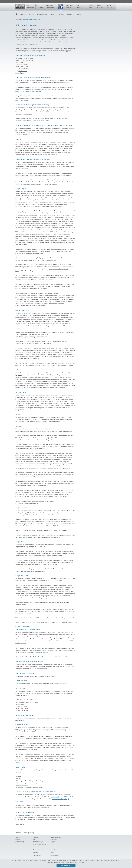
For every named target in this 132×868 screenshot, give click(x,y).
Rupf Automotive (81, 7)
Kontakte (69, 14)
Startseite (17, 14)
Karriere (52, 14)
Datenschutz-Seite (79, 863)
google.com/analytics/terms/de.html (28, 295)
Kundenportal (36, 854)
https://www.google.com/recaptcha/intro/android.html (62, 622)
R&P (61, 7)
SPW (51, 7)
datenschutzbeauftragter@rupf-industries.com (28, 91)
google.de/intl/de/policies (51, 295)
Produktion (53, 841)
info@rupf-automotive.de (36, 365)
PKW (34, 840)
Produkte (31, 14)
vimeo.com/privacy (54, 422)
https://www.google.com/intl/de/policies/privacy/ (32, 622)
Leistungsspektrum (42, 14)
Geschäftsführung (20, 841)
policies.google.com (50, 260)
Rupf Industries (20, 7)
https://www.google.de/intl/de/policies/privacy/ (33, 571)
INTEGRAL (91, 7)
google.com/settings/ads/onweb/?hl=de (27, 306)
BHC (31, 7)
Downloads (61, 14)
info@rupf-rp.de (23, 71)
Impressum (78, 14)
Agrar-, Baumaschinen (38, 843)
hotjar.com (19, 375)
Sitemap (32, 833)
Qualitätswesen (54, 843)
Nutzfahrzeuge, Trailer (38, 841)
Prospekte (35, 852)
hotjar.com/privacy (60, 388)
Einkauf (52, 854)
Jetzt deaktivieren (43, 289)
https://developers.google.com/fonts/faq (61, 535)
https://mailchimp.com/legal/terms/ (28, 503)
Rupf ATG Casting (71, 7)
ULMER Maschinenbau (111, 7)
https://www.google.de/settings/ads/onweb (30, 337)
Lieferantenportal (37, 856)
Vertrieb (52, 852)
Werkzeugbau (54, 840)
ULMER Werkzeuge (101, 7)
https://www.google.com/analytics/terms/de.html (29, 260)
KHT (41, 7)
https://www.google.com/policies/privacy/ (48, 537)
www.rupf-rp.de (20, 73)
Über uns (23, 14)
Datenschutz (37, 19)
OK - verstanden (66, 866)
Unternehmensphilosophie (21, 843)
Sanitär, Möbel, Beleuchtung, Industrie (40, 845)
